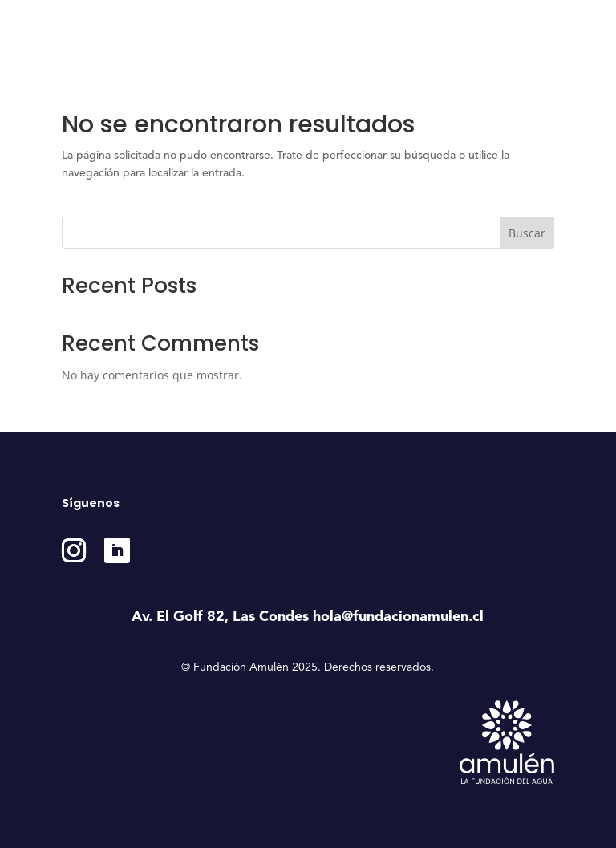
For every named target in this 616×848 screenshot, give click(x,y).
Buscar (527, 233)
